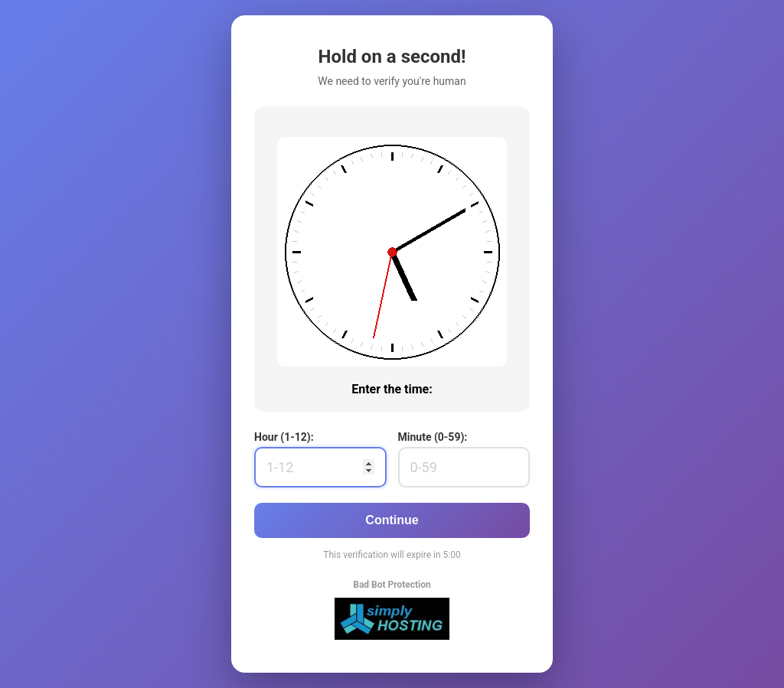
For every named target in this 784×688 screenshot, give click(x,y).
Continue (392, 520)
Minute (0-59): (433, 437)
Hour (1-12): (284, 437)
